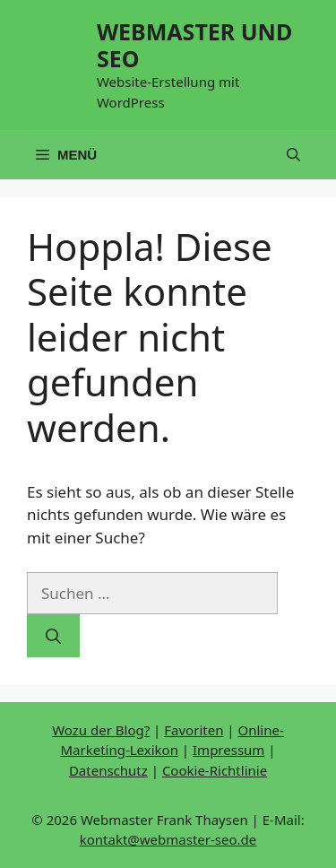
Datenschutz (108, 770)
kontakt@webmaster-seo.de (168, 839)
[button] (293, 155)
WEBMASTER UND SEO (194, 45)
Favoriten (194, 730)
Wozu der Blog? (101, 730)
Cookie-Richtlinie (215, 770)
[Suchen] (53, 636)
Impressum (228, 750)
